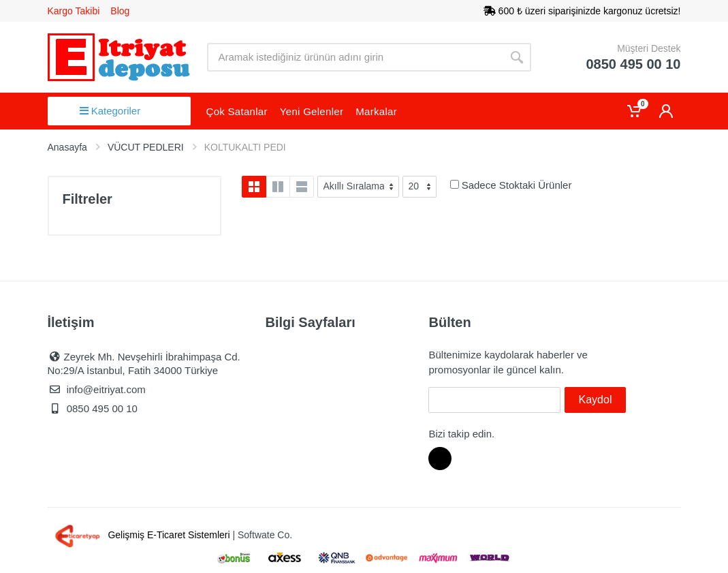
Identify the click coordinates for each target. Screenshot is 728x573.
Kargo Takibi (74, 11)
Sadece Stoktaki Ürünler (517, 185)
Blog (120, 11)
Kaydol (596, 400)
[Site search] (355, 57)
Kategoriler (110, 111)
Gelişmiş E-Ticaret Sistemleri (140, 535)
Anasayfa (67, 147)
